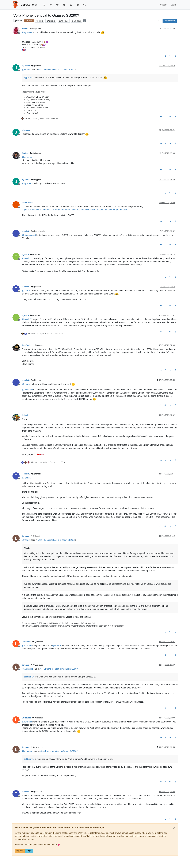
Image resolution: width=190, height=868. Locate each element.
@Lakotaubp (37, 665)
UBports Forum (29, 5)
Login (29, 851)
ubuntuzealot (27, 203)
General (29, 21)
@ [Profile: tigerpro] (26, 291)
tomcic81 (26, 231)
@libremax (38, 642)
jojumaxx (26, 66)
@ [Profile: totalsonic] (27, 390)
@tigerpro (36, 287)
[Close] (174, 828)
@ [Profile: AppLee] (26, 183)
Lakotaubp (26, 642)
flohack (25, 415)
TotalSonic (26, 345)
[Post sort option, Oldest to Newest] (158, 21)
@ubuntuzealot (38, 231)
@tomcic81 (36, 255)
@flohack (36, 474)
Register (20, 851)
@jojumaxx (35, 29)
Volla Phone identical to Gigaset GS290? (56, 540)
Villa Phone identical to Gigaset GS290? (57, 70)
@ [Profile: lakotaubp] (27, 669)
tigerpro (25, 255)
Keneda (25, 29)
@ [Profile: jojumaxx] (27, 32)
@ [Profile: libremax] (27, 646)
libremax (26, 536)
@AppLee (36, 180)
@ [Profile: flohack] (26, 478)
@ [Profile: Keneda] (26, 70)
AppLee (25, 153)
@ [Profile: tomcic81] (27, 258)
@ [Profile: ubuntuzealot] (29, 235)
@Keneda (36, 66)
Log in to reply (170, 21)
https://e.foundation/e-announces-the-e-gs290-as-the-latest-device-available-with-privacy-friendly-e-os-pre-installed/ (75, 210)
